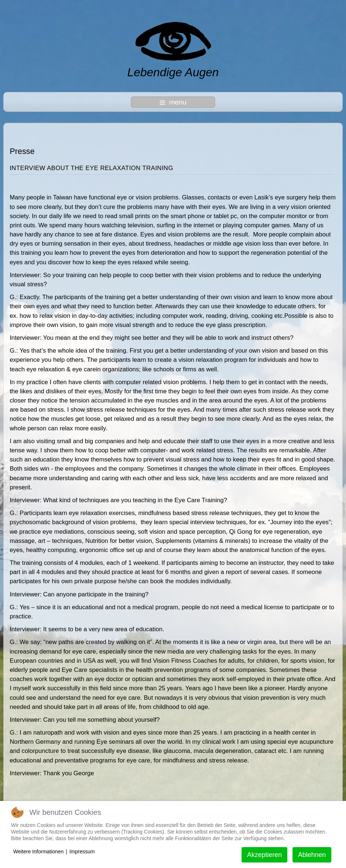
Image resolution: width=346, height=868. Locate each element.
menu (173, 102)
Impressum (82, 852)
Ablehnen (312, 855)
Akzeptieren (264, 855)
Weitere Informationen (38, 852)
